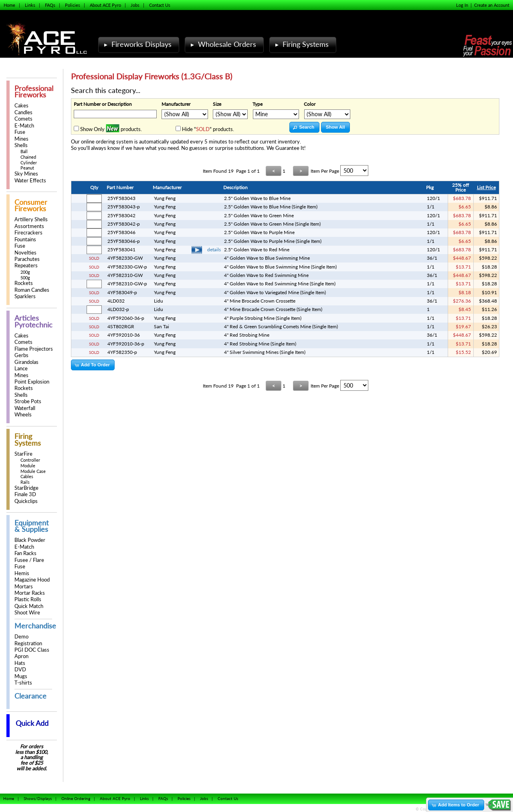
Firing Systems (301, 44)
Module (28, 466)
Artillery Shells (31, 219)
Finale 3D (25, 494)
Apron (21, 656)
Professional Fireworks (34, 92)
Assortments (29, 226)
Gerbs (21, 355)
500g (25, 278)
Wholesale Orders (222, 44)
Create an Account (492, 5)
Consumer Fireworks (31, 205)
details (214, 249)
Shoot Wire (27, 613)
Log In (462, 5)
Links (30, 5)
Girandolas (26, 362)
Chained (28, 157)
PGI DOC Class (32, 650)
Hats (20, 663)
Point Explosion (32, 382)
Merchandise (35, 626)
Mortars (24, 587)
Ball (24, 151)
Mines (21, 139)
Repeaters (26, 266)
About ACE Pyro (105, 5)
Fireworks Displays (137, 44)
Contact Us (160, 5)
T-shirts (23, 683)
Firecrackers (28, 233)
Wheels (23, 415)
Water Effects (30, 181)
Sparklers (25, 296)
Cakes (21, 106)
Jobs (135, 5)
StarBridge (26, 488)
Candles (23, 112)
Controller (30, 460)
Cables (27, 476)
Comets (23, 119)
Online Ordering (76, 798)
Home (9, 5)
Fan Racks (25, 553)
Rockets (24, 283)
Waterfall (25, 408)
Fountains (25, 239)
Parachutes (27, 259)
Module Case (33, 471)
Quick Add (32, 723)
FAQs (50, 5)
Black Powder (30, 540)
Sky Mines (26, 174)
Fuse (20, 132)
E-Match (24, 126)
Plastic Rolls (28, 599)
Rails (25, 482)
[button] (304, 127)
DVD (20, 670)
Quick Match (29, 606)
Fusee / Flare (29, 560)
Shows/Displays (38, 798)
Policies (73, 5)
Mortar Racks (30, 593)
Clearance (30, 696)
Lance (21, 369)
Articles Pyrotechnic (33, 321)
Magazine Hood (32, 580)
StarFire (23, 454)
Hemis (22, 573)
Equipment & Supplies (31, 526)
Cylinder (29, 163)
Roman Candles (32, 290)
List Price (486, 187)
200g (25, 272)
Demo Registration (28, 640)
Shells (21, 145)
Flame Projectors (34, 349)
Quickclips (26, 501)
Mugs (21, 676)
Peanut (27, 168)
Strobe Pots (28, 401)
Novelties (25, 253)
